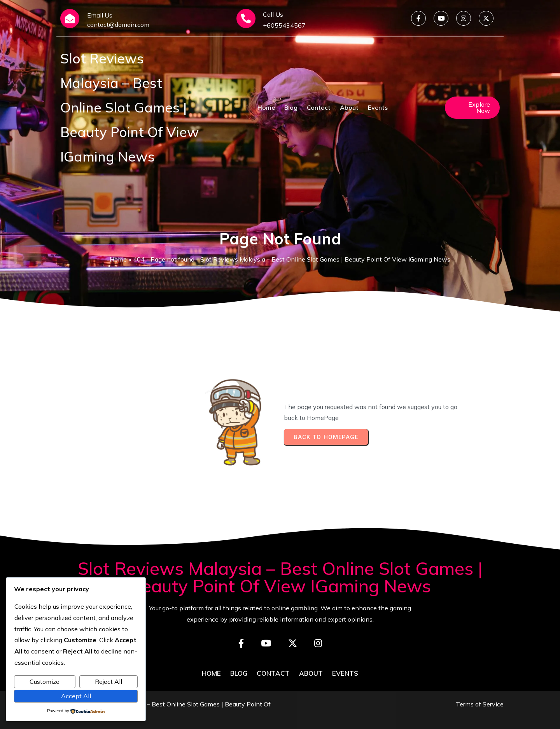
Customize (45, 682)
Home (118, 259)
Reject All (108, 682)
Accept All (76, 696)
